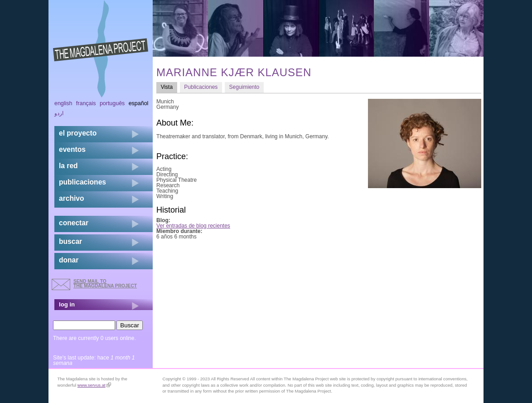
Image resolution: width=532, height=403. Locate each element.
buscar (70, 241)
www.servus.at (94, 385)
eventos (72, 149)
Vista (169, 87)
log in (67, 304)
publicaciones (82, 182)
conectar (74, 223)
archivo (71, 198)
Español (139, 103)
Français (86, 103)
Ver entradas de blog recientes (193, 226)
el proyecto (78, 133)
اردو (59, 113)
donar (69, 260)
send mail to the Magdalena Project (105, 284)
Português (112, 103)
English (63, 103)
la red (68, 166)
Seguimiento (244, 87)
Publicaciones (201, 87)
